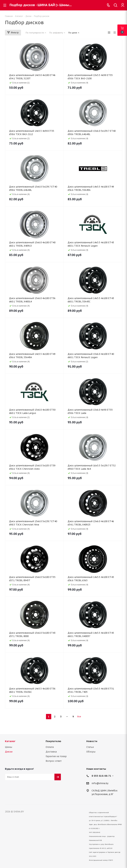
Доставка (51, 752)
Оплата (50, 747)
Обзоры (91, 752)
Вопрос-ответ (54, 761)
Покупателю (53, 741)
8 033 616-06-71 (101, 776)
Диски (9, 752)
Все (79, 716)
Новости (92, 741)
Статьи (90, 747)
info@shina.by (100, 783)
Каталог (10, 741)
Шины (9, 747)
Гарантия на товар (56, 756)
